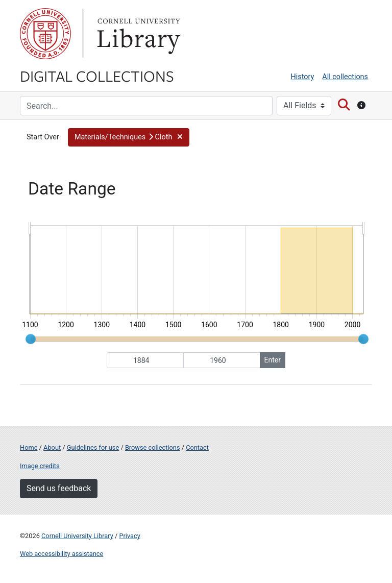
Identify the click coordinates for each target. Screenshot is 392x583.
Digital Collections (97, 76)
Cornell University (45, 34)
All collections (345, 77)
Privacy (129, 536)
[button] (129, 137)
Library (137, 34)
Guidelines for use (93, 447)
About (52, 447)
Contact (197, 447)
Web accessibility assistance (62, 554)
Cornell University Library (77, 536)
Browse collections (153, 447)
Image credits (40, 466)
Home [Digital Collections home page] (29, 447)
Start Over (43, 137)
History (303, 77)
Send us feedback (59, 488)
